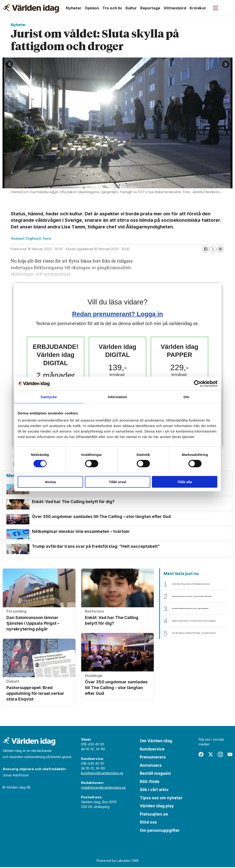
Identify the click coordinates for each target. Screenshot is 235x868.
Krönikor (198, 8)
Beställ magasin (155, 774)
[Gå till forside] (31, 8)
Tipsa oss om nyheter (161, 799)
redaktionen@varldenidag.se (103, 788)
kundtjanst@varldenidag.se (102, 774)
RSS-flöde (150, 783)
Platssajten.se (154, 815)
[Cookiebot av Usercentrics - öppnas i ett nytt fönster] (197, 383)
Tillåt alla (185, 482)
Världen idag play (157, 807)
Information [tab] (117, 397)
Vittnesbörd (175, 8)
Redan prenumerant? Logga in (117, 314)
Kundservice (152, 750)
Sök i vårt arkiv (154, 791)
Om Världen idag (156, 742)
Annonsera (151, 766)
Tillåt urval (118, 482)
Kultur (131, 8)
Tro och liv (112, 8)
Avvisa (50, 482)
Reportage (150, 8)
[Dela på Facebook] (206, 249)
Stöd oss (148, 823)
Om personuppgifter (160, 831)
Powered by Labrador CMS (118, 861)
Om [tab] (186, 397)
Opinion (92, 8)
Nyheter (74, 8)
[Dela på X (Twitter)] (213, 249)
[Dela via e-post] (220, 249)
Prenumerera (153, 758)
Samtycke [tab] (49, 397)
